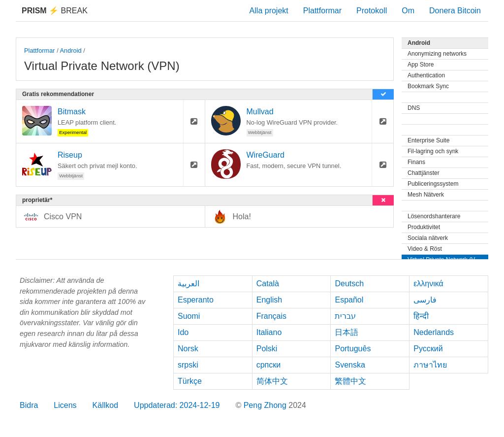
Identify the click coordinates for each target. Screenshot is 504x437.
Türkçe (190, 381)
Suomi (189, 316)
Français (271, 316)
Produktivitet (424, 227)
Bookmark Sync (428, 86)
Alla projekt (269, 11)
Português (353, 349)
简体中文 (272, 381)
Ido (183, 332)
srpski (188, 365)
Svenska (350, 365)
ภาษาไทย (430, 365)
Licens (65, 405)
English (269, 300)
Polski (267, 349)
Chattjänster (424, 173)
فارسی (425, 300)
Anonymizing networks (437, 54)
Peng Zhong (266, 405)
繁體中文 (350, 381)
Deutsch (349, 284)
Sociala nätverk (428, 238)
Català (268, 284)
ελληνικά (428, 284)
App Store (421, 65)
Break (55, 11)
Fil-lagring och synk (433, 151)
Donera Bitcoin (455, 11)
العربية (189, 284)
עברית (345, 316)
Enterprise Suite (428, 140)
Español (349, 300)
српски (269, 365)
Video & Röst (425, 249)
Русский (428, 349)
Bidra (29, 405)
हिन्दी (421, 316)
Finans (416, 162)
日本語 (346, 332)
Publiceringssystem (433, 184)
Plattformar (322, 11)
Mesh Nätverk (426, 195)
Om (408, 11)
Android (71, 50)
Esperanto (196, 300)
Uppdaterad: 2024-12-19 (177, 405)
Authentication (426, 75)
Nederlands (434, 332)
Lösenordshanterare (434, 216)
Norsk (188, 349)
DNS (414, 108)
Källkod (105, 405)
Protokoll (372, 11)
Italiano (269, 332)
